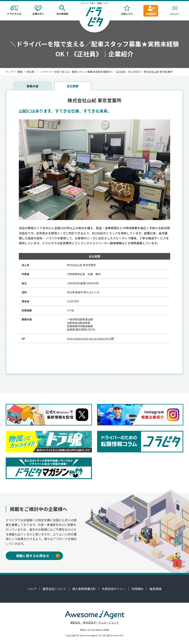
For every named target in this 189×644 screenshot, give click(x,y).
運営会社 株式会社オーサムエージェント (94, 622)
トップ (10, 72)
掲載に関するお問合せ (38, 556)
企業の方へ (38, 10)
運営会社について (54, 589)
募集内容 (32, 86)
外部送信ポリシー (114, 589)
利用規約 (138, 589)
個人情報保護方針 (84, 589)
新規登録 (151, 10)
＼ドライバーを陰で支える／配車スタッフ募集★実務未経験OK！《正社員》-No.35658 (89, 72)
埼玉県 (30, 72)
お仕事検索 (62, 10)
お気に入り (127, 10)
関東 (20, 72)
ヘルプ (32, 589)
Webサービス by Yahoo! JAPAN (94, 629)
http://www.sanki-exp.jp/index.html (89, 338)
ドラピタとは (14, 10)
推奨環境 (155, 589)
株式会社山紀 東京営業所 (158, 72)
